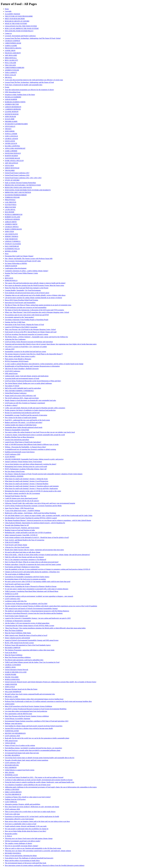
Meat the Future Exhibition (14, 655)
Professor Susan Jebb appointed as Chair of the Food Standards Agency (28, 645)
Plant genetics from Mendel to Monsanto (18, 359)
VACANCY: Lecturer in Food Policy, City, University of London (26, 347)
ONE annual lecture (11, 373)
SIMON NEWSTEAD (12, 168)
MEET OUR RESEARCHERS (15, 19)
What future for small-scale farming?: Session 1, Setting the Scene (26, 479)
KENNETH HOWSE (12, 114)
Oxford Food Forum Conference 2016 (17, 175)
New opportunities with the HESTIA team (18, 714)
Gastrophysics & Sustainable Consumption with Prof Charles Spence (27, 577)
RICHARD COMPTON (13, 648)
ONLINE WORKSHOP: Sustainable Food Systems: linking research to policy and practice (34, 459)
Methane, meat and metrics (14, 723)
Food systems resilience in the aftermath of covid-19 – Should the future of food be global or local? (37, 537)
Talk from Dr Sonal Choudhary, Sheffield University (22, 369)
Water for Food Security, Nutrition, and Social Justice (22, 528)
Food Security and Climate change (16, 545)
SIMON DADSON (11, 266)
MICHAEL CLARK (11, 697)
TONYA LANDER (11, 134)
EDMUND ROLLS (11, 280)
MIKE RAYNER (10, 207)
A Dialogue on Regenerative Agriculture (18, 621)
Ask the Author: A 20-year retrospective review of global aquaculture (27, 623)
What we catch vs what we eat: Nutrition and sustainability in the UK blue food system (33, 848)
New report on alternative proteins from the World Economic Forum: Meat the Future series (34, 285)
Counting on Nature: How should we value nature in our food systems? (28, 797)
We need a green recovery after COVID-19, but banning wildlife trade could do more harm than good (38, 581)
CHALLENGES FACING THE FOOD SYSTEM (21, 26)
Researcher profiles (11, 834)
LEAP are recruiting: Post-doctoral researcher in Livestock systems (27, 334)
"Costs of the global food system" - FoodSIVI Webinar (22, 511)
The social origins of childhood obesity (17, 574)
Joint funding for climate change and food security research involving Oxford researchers (34, 726)
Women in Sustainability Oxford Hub (17, 430)
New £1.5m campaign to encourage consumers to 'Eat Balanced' (26, 560)
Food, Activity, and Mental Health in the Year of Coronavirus (25, 540)
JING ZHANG (10, 772)
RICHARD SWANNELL (13, 853)
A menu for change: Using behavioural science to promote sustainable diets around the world (35, 435)
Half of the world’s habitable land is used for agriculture (23, 388)
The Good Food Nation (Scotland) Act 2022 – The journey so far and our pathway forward (34, 777)
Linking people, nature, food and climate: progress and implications (27, 376)
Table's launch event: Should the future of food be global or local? (26, 635)
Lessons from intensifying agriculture (17, 440)
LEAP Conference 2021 (13, 599)
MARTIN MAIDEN (11, 156)
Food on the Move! (11, 653)
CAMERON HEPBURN (13, 109)
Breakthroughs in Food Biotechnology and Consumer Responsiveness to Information (32, 366)
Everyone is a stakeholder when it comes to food (20, 824)
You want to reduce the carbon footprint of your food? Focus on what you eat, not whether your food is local (40, 432)
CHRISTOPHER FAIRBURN (15, 68)
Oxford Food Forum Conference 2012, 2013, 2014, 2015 (23, 178)
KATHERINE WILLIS (12, 249)
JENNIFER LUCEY (11, 775)
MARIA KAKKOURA (12, 679)
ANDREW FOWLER (12, 70)
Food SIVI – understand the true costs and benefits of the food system (27, 420)
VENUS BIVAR (10, 743)
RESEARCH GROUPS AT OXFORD (17, 21)
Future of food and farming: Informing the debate (21, 856)
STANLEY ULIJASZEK (13, 244)
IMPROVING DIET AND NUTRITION (18, 192)
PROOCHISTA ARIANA (13, 48)
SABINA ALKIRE (11, 46)
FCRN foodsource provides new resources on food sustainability (26, 307)
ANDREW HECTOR (12, 104)
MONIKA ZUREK (11, 251)
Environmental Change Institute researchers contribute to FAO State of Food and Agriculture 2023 (37, 721)
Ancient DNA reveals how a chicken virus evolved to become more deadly (29, 728)
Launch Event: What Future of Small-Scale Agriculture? (23, 442)
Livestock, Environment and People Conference (20, 36)
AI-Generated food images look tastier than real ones (22, 753)
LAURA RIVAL (10, 210)
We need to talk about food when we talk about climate (23, 552)
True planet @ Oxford (12, 386)
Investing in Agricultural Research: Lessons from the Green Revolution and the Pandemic (34, 613)
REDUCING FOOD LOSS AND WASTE (18, 187)
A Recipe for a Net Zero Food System (17, 547)
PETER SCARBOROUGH (14, 214)
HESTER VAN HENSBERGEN (15, 733)
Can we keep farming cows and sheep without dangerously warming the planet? (31, 464)
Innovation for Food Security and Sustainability (20, 303)
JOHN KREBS (10, 131)
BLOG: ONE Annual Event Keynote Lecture (19, 643)
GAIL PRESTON (10, 202)
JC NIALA (8, 836)
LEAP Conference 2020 (13, 454)
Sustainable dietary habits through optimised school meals (24, 427)
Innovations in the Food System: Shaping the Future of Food (24, 325)
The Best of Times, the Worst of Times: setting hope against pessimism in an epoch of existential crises (38, 305)
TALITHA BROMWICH (13, 794)
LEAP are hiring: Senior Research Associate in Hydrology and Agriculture (29, 342)
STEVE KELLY (10, 126)
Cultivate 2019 (10, 349)
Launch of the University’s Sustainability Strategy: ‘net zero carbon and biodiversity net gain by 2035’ (38, 618)
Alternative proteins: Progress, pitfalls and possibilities (22, 804)
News (7, 254)
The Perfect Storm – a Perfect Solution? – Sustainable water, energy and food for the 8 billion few (36, 337)
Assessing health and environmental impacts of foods (22, 378)
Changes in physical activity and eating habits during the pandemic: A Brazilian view (32, 572)
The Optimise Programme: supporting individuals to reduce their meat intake (30, 650)
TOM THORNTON (11, 239)
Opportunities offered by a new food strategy (19, 819)
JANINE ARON (10, 51)
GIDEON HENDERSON (13, 107)
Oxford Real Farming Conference (16, 393)
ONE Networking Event (13, 92)
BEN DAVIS (9, 278)
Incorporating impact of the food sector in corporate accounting (25, 579)
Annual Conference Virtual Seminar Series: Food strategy (23, 462)
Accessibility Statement (12, 14)
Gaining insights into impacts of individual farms (21, 425)
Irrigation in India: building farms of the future (20, 95)
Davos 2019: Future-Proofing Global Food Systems (21, 300)
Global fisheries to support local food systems (20, 770)
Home (7, 9)
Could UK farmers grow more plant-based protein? (21, 498)
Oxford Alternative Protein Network (17, 670)
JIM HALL (8, 77)
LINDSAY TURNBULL (13, 241)
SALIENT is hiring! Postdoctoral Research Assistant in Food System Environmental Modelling (36, 709)
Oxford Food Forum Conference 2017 (17, 173)
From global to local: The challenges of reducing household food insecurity (29, 858)
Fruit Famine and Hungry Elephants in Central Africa (22, 567)
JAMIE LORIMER (11, 151)
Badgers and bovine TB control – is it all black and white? (24, 422)
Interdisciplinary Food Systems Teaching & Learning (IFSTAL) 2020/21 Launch (31, 518)
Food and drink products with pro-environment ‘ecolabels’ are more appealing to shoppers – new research (39, 596)
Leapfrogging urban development (16, 268)
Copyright (8, 11)
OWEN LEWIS (10, 141)
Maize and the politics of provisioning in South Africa (22, 861)
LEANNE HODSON (12, 112)
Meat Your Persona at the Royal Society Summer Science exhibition (27, 716)
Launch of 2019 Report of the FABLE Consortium (21, 327)
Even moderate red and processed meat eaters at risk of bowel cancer (27, 293)
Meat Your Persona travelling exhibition (18, 657)
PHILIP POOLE (10, 200)
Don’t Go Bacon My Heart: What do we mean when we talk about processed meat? (32, 562)
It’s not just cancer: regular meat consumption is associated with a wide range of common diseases (37, 589)
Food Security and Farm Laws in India (17, 584)
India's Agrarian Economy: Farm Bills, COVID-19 (21, 535)
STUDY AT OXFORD (12, 180)
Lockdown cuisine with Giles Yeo (16, 601)
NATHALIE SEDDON (12, 219)
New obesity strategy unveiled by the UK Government (22, 493)
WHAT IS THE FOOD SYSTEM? (16, 24)
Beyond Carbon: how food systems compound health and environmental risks (30, 694)
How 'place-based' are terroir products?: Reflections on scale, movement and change (32, 807)
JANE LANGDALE (11, 136)
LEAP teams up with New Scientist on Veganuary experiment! (25, 403)
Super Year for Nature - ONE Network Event (19, 508)
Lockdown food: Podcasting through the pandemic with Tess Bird (26, 604)
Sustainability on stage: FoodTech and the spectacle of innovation (26, 415)
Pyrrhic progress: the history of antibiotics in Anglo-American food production (30, 410)
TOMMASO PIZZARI (12, 197)
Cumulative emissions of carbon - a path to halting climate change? (27, 271)
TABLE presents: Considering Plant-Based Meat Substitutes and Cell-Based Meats (32, 591)
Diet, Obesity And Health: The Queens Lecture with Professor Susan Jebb (29, 259)
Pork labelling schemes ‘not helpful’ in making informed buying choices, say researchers (33, 748)
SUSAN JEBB (10, 119)
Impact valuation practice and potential (17, 638)
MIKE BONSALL (11, 58)
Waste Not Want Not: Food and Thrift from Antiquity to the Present (27, 288)
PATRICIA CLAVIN (11, 594)
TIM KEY (8, 129)
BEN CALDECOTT (11, 60)
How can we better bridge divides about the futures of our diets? (26, 831)
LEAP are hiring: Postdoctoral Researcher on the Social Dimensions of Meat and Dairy (33, 381)
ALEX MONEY (10, 457)
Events (7, 87)
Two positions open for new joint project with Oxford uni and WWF (27, 315)
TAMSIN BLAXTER (12, 731)
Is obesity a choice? (11, 405)
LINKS (7, 276)
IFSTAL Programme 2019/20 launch (17, 361)
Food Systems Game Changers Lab (16, 616)
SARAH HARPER (11, 99)
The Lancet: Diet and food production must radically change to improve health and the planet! (35, 283)
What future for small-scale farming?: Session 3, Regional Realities (27, 484)
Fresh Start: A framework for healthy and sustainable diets (24, 85)
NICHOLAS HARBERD (13, 97)
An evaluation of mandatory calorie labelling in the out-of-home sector (28, 785)
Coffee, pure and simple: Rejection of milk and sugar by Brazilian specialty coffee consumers (35, 408)
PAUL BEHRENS (11, 768)
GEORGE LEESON (11, 139)
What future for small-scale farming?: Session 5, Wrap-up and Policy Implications (31, 488)
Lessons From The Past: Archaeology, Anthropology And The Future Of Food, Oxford (33, 38)
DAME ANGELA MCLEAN (14, 161)
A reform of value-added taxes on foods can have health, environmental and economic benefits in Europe (39, 780)
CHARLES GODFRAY (13, 41)
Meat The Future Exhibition (14, 630)
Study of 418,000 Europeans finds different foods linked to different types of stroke (32, 444)
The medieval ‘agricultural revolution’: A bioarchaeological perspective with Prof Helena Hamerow (37, 611)
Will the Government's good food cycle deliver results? (23, 841)
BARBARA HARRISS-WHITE (15, 102)
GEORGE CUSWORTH (13, 665)
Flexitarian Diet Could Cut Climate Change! (19, 256)
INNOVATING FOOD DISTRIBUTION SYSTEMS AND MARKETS (28, 190)
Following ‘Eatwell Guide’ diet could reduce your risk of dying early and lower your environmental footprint (40, 503)
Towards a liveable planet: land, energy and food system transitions (26, 760)
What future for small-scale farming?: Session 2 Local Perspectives (27, 481)
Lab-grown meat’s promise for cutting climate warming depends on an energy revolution (33, 298)
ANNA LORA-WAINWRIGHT (15, 148)
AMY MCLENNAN (11, 163)
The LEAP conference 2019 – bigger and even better (22, 398)
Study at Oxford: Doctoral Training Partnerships (20, 183)
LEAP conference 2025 (12, 763)
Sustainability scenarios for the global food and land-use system (25, 352)
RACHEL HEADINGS (12, 755)
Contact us (8, 33)
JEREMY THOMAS (12, 236)
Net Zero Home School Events (15, 471)
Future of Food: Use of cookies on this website (20, 745)
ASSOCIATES (10, 704)
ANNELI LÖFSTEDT (12, 789)
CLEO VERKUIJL (11, 802)
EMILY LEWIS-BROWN (13, 792)
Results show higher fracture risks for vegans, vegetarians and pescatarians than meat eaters (34, 550)
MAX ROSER (10, 212)
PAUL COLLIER (10, 63)
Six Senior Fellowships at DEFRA (16, 263)
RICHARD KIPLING (12, 765)
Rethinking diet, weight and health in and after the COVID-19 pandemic (28, 533)
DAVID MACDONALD (13, 153)
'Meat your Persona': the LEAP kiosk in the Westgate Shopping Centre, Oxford (30, 329)
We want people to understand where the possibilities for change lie (27, 829)
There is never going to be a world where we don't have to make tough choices (30, 812)
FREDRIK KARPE (11, 121)
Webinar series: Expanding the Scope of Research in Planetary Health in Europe (31, 586)
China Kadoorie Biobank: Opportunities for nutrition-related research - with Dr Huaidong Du (35, 523)
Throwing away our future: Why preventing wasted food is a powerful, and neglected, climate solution (38, 851)
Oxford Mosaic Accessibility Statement (18, 719)
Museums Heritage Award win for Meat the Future (21, 689)
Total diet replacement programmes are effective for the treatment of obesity (29, 90)
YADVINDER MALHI (12, 158)
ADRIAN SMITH (11, 222)
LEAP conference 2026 (12, 809)
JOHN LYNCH (10, 687)
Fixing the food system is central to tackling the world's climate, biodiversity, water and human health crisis (40, 782)
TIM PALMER (10, 170)
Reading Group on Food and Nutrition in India (20, 530)
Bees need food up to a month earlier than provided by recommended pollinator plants (33, 750)
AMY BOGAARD (11, 55)
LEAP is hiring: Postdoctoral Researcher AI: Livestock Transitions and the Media (33, 506)
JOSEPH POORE (11, 675)
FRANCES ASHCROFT (13, 53)
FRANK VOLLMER (12, 677)
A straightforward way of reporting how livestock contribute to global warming (30, 449)
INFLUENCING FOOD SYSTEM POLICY (19, 31)
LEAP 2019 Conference (13, 371)
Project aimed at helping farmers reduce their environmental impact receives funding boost (34, 699)
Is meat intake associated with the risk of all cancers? (22, 501)
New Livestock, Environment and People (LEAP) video (23, 261)
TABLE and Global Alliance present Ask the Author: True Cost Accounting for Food (32, 662)
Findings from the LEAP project (15, 799)
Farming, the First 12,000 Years (15, 322)
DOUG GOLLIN (10, 75)
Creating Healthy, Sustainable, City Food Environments (23, 290)
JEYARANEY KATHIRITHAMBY (16, 124)
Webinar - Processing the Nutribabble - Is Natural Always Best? (25, 447)
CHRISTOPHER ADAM (13, 43)
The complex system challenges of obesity (18, 843)
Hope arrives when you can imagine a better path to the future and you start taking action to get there (37, 821)
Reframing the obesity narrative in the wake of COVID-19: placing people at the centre (33, 491)
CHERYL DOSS (10, 667)
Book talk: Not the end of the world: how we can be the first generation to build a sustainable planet (37, 738)
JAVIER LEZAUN (11, 143)
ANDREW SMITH (11, 224)
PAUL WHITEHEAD (12, 246)
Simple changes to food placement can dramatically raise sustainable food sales (30, 400)
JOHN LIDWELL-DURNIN (14, 476)
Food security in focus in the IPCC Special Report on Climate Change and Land (31, 332)
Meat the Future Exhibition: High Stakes (18, 633)
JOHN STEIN (9, 232)
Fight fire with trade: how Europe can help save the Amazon (24, 557)
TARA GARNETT (11, 72)
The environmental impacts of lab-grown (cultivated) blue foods (26, 863)
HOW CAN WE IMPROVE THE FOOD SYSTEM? (22, 28)
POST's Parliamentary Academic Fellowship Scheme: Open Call (26, 469)
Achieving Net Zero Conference (15, 339)
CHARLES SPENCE (12, 227)
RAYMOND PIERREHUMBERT (16, 195)
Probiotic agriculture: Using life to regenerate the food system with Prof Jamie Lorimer (33, 564)
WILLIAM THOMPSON (13, 692)
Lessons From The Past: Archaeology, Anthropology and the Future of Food (29, 82)
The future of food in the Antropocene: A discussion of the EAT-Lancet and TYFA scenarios (34, 310)
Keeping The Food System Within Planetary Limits (21, 273)
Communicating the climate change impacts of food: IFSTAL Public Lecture (29, 626)
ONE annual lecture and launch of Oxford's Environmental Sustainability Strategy (31, 608)
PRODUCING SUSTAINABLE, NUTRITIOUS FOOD (23, 185)
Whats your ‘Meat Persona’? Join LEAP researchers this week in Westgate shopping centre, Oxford (37, 312)
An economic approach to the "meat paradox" (20, 317)
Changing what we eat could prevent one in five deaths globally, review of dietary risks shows (35, 295)
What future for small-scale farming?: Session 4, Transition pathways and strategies (32, 486)
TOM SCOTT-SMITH (12, 542)
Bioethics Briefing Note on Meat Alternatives (19, 437)
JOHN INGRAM (10, 117)
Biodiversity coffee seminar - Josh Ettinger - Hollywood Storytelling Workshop (30, 513)
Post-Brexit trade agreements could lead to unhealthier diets (24, 660)
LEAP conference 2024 (12, 736)
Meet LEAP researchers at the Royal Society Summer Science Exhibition (28, 706)
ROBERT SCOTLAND (12, 217)
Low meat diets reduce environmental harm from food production (26, 711)
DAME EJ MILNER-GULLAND (16, 672)
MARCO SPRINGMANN (13, 229)
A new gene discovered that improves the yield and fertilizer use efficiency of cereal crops (34, 80)
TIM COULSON (10, 65)
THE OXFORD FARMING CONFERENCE (19, 391)
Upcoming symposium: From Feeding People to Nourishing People (27, 320)
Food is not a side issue (12, 814)
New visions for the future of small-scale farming (21, 418)
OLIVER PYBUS (11, 205)
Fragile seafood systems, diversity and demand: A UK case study (26, 826)
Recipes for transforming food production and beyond (22, 413)
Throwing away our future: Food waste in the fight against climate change (29, 838)
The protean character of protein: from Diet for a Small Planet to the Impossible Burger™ (34, 354)
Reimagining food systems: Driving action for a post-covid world (26, 467)
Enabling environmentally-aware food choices (20, 452)
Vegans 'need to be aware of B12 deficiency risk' (20, 396)
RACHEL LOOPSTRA (12, 146)
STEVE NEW (9, 166)
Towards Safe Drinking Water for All (17, 525)
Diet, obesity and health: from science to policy (20, 356)
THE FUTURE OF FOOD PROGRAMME (19, 16)
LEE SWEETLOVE (11, 234)
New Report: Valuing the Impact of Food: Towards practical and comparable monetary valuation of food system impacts (44, 474)
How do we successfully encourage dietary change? (21, 846)
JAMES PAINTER (11, 684)
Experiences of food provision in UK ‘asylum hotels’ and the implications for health (32, 816)
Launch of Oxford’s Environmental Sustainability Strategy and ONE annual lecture (32, 640)
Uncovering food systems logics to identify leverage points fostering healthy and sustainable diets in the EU (40, 758)
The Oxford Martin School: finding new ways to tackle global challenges (28, 383)
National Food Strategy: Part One (16, 496)
